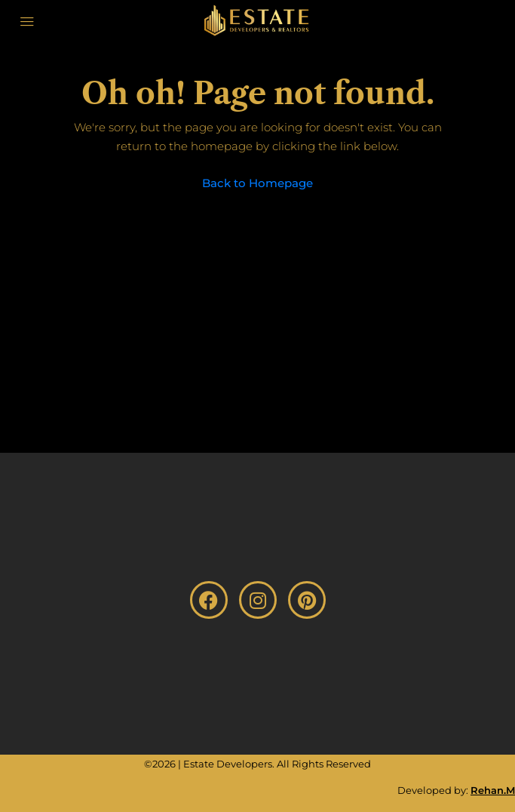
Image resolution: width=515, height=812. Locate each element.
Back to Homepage (257, 183)
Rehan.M (493, 790)
